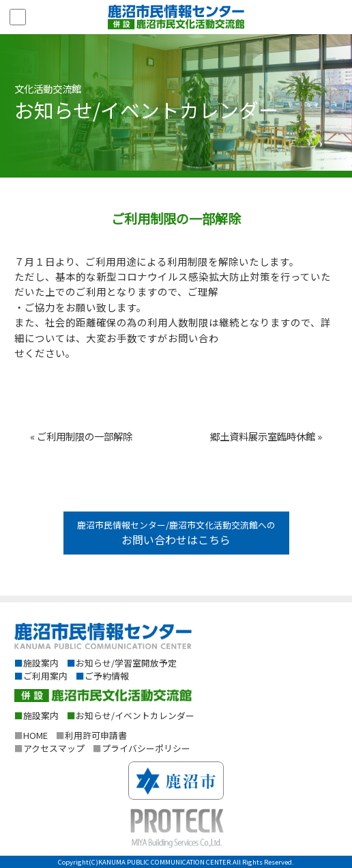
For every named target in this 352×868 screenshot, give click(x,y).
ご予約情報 (102, 676)
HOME (31, 735)
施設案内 (36, 663)
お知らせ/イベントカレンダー (131, 715)
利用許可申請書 (91, 735)
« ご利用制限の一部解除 (81, 436)
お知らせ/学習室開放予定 (122, 663)
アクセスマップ (49, 748)
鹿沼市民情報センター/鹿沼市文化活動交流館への (176, 533)
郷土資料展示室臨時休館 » (266, 436)
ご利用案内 (41, 676)
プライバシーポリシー (142, 748)
